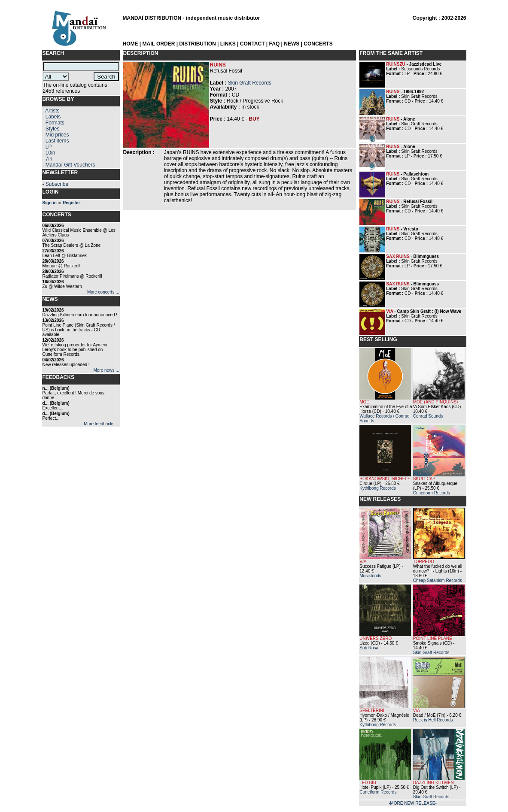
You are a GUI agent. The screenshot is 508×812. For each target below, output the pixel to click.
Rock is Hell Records (433, 720)
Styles (53, 129)
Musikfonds (370, 576)
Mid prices (57, 135)
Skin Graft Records (250, 83)
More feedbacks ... (101, 424)
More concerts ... (103, 292)
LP (49, 147)
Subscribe (57, 184)
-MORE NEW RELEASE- (413, 803)
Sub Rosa (369, 648)
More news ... (106, 370)
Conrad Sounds (428, 416)
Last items (57, 141)
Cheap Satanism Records (438, 580)
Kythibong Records (378, 488)
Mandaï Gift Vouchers (70, 165)
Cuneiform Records (432, 493)
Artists (52, 111)
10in (50, 153)
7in (49, 159)
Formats (55, 123)
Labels (53, 117)
